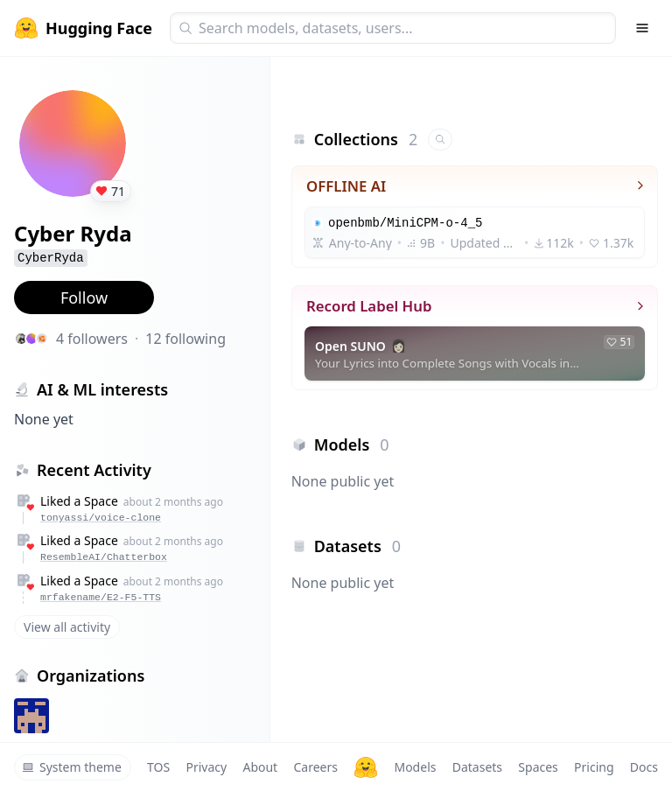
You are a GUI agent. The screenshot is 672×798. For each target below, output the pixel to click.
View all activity (67, 627)
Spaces (538, 767)
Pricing (594, 767)
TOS (158, 767)
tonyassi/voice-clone (101, 518)
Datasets (477, 767)
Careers (315, 767)
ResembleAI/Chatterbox (104, 557)
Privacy (206, 767)
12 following (185, 339)
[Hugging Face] (366, 767)
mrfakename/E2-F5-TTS (101, 597)
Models (415, 767)
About (260, 767)
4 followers (92, 339)
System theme (72, 767)
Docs (644, 767)
